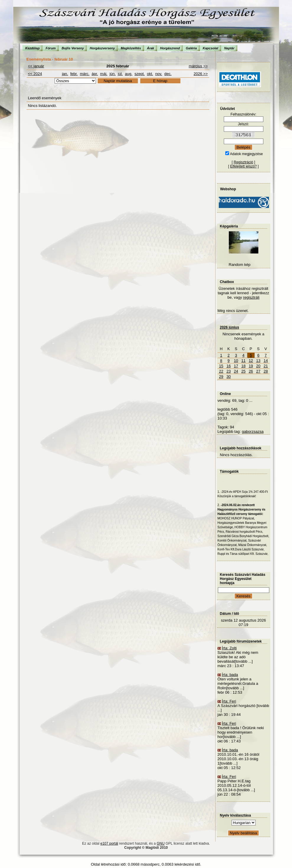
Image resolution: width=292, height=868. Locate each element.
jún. (113, 74)
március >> (198, 66)
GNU (161, 843)
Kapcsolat (211, 48)
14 (266, 361)
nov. (159, 74)
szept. (140, 74)
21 (266, 366)
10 (236, 361)
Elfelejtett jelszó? (243, 166)
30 (229, 377)
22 (221, 371)
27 (258, 371)
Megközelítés (131, 48)
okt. (150, 74)
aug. (129, 74)
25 (243, 371)
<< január (36, 66)
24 (236, 371)
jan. (65, 74)
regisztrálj (251, 297)
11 (243, 361)
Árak (151, 48)
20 (258, 366)
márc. (85, 74)
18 (243, 366)
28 (266, 371)
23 (229, 371)
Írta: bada (230, 675)
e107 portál (109, 843)
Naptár (229, 48)
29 (221, 377)
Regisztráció (243, 162)
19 (251, 366)
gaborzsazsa (253, 431)
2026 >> (201, 74)
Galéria (191, 48)
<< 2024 (35, 74)
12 (251, 361)
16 (229, 366)
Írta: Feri (229, 701)
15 (221, 366)
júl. (120, 74)
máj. (104, 74)
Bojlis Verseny (73, 48)
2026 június (230, 327)
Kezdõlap (33, 48)
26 (251, 371)
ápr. (95, 74)
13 (258, 361)
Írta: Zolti (229, 648)
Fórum (50, 48)
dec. (168, 74)
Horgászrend (170, 48)
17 (236, 366)
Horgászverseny (102, 48)
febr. (74, 74)
